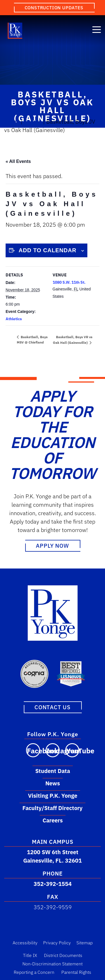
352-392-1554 (53, 884)
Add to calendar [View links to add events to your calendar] (48, 250)
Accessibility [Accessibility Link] (25, 942)
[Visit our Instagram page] (53, 750)
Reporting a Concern (34, 972)
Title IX (30, 955)
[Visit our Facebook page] (33, 750)
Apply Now (52, 546)
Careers (53, 820)
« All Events (18, 161)
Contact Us (53, 707)
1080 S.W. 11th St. (69, 282)
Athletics (14, 319)
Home (12, 121)
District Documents (63, 955)
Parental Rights (76, 972)
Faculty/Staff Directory (53, 808)
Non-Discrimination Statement (53, 963)
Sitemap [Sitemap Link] (85, 942)
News (53, 783)
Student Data (53, 771)
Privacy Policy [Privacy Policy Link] (57, 942)
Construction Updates (54, 8)
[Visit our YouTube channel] (72, 750)
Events (33, 121)
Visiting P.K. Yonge (53, 795)
